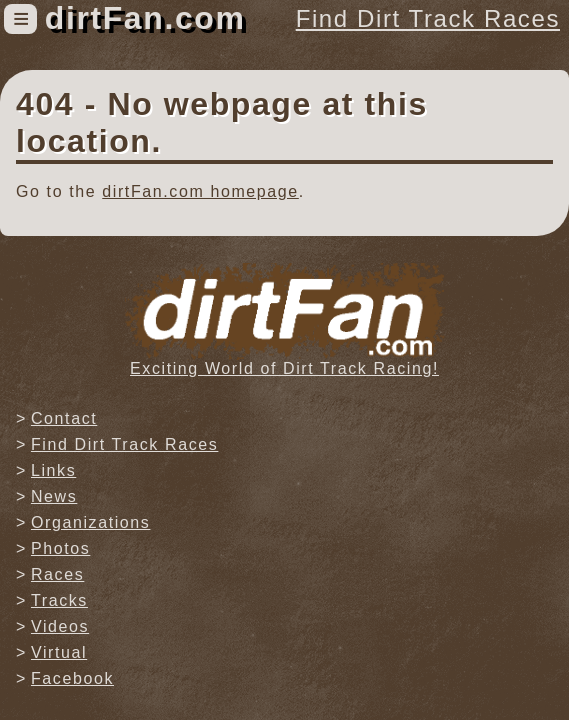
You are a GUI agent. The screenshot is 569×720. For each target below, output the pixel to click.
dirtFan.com (145, 18)
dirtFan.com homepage (200, 191)
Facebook (72, 678)
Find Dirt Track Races (428, 18)
